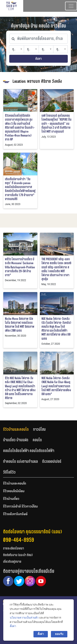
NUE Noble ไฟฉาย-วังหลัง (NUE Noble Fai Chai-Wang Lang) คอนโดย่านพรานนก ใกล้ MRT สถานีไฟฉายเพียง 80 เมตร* (56, 386)
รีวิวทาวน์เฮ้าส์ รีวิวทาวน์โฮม (20, 507)
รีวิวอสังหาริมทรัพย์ (15, 514)
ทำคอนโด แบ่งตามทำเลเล (20, 461)
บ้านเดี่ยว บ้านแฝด (16, 440)
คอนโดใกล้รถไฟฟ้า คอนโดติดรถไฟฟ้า (29, 451)
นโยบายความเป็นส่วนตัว (24, 618)
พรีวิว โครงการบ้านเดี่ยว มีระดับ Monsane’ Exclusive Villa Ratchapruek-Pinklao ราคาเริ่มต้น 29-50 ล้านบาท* (20, 267)
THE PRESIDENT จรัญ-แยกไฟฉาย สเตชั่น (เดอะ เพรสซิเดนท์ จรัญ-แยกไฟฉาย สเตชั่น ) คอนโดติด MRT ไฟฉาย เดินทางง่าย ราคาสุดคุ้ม (56, 269)
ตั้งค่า (13, 626)
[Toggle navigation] (71, 6)
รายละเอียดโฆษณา (14, 548)
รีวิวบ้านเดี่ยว (11, 499)
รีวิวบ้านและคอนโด (16, 429)
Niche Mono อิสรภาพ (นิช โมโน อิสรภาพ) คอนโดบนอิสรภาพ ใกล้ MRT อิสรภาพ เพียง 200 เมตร (20, 325)
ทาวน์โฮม (39, 429)
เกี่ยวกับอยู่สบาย (12, 562)
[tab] (18, 429)
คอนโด (37, 440)
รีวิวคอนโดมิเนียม (14, 491)
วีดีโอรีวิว (9, 472)
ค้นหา (38, 59)
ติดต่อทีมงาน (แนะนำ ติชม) (18, 555)
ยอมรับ (59, 634)
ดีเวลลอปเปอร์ (52, 461)
